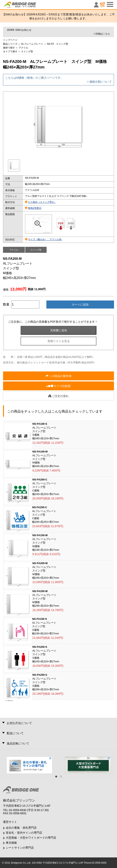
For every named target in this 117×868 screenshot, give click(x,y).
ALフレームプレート (32, 44)
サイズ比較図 (59, 386)
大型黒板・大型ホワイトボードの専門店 (31, 838)
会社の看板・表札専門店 (21, 828)
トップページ (10, 40)
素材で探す (9, 48)
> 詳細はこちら (102, 34)
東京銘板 (11, 843)
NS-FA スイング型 (58, 44)
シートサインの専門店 (20, 848)
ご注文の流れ (59, 396)
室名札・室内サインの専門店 (24, 833)
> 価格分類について (99, 82)
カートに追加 (80, 305)
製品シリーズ (10, 44)
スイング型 (27, 52)
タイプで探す (10, 52)
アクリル (23, 48)
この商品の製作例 (59, 376)
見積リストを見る (59, 341)
